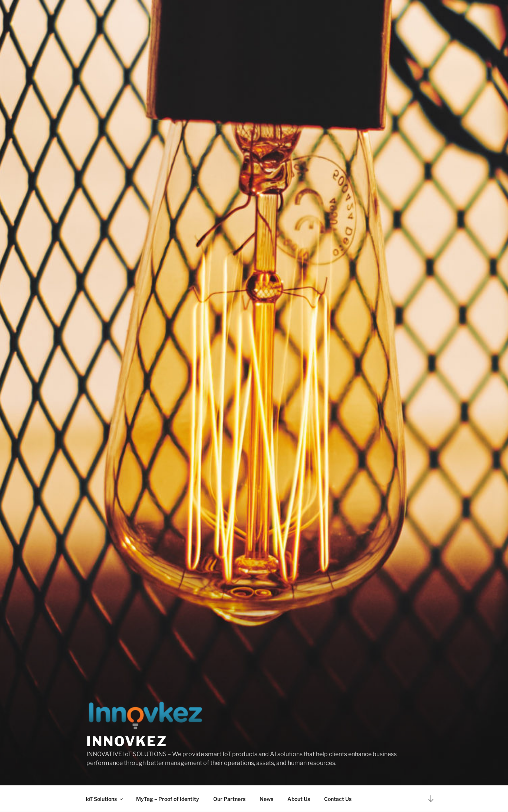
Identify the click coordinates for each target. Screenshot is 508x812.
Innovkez (127, 741)
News (266, 799)
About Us (299, 799)
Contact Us (338, 799)
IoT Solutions (105, 799)
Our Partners (229, 799)
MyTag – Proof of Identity (168, 799)
